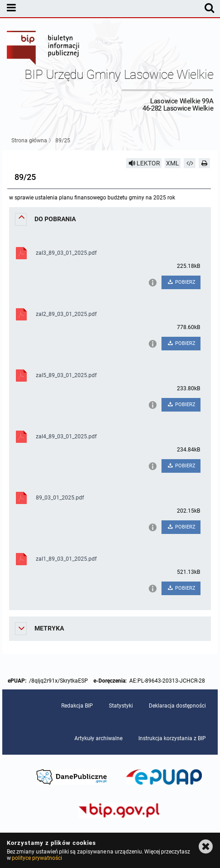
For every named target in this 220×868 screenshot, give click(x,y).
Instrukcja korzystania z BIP (172, 738)
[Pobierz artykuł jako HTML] (190, 163)
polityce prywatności (37, 858)
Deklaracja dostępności (177, 706)
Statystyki (121, 706)
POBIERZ (181, 282)
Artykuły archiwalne (98, 738)
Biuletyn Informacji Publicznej (44, 49)
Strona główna (29, 141)
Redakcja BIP (77, 706)
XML (173, 163)
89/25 (63, 141)
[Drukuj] (205, 163)
